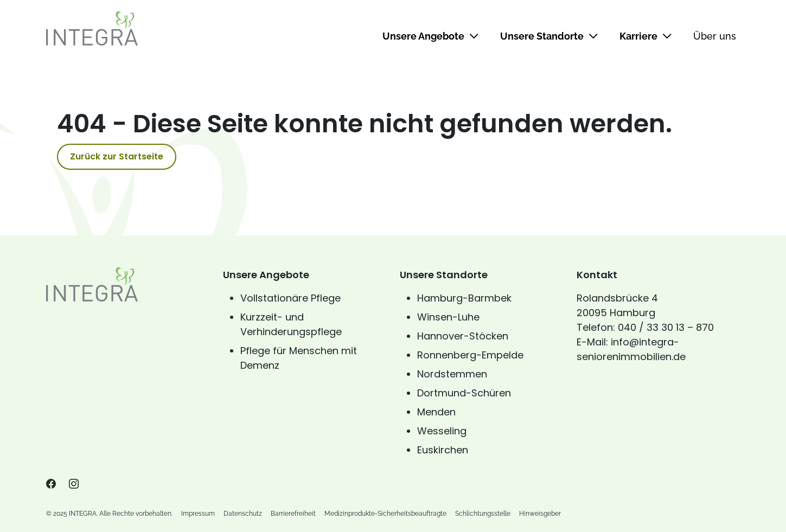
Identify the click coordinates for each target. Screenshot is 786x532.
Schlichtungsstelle (483, 514)
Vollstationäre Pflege (290, 298)
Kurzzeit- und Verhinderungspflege (291, 324)
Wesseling (442, 431)
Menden (436, 412)
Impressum (198, 514)
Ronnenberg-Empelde (470, 355)
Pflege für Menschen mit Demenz (299, 358)
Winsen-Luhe (448, 317)
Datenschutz (243, 514)
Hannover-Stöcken (463, 336)
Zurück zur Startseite (117, 156)
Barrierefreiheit (293, 514)
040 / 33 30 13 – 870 (666, 327)
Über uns (715, 36)
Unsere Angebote (430, 36)
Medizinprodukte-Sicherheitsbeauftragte (385, 514)
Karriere (646, 36)
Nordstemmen (452, 374)
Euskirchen (443, 450)
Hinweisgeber (540, 514)
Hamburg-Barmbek (464, 298)
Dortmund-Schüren (464, 393)
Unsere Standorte (549, 36)
